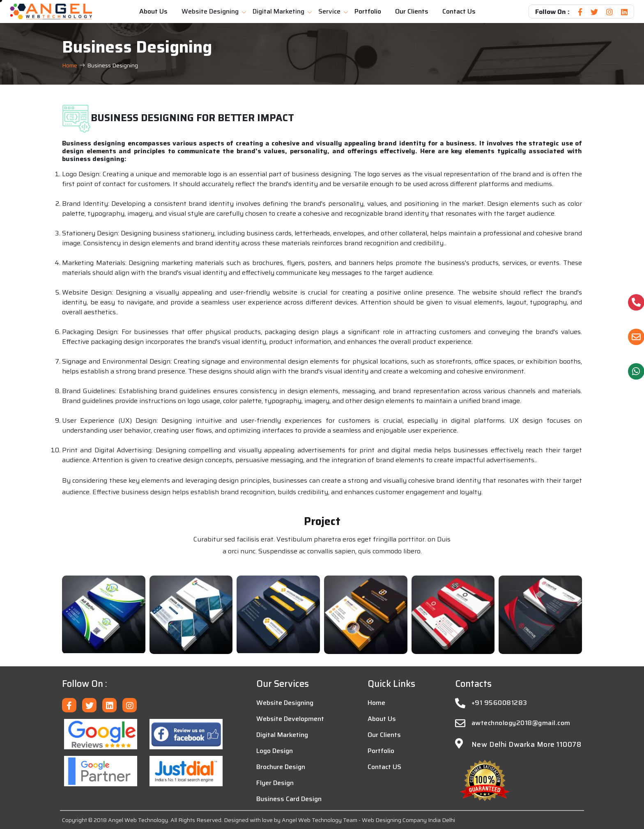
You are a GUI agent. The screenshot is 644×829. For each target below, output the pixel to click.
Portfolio (368, 11)
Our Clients (412, 11)
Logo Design (275, 751)
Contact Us (459, 11)
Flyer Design (275, 783)
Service (329, 11)
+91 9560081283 (499, 703)
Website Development (290, 719)
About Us (153, 11)
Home (70, 66)
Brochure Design (281, 767)
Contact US (384, 767)
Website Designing (210, 11)
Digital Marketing (278, 11)
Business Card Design (289, 799)
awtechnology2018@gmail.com (521, 723)
